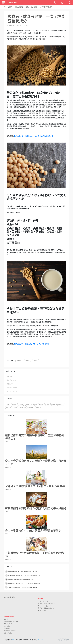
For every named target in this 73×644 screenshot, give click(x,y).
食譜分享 (10, 384)
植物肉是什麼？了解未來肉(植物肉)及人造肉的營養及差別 (34, 136)
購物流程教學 (8, 624)
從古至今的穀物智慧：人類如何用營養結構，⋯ (23, 576)
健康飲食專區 (11, 380)
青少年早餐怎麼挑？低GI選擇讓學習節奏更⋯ (22, 587)
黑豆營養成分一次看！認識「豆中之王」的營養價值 (32, 344)
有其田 (14, 640)
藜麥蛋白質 (29, 404)
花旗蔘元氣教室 (12, 391)
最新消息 (10, 376)
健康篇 (14, 404)
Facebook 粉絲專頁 (10, 597)
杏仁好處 (9, 408)
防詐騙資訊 (7, 628)
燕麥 (36, 404)
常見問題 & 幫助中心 (10, 631)
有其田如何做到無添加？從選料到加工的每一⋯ (23, 583)
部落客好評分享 (12, 388)
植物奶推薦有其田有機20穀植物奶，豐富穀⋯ (22, 572)
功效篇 (27, 361)
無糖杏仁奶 (61, 404)
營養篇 (36, 361)
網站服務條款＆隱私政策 (11, 621)
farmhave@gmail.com (47, 606)
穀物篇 (19, 361)
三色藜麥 (21, 404)
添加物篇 (31, 408)
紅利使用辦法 (8, 633)
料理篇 (53, 404)
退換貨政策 (7, 626)
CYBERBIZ (40, 640)
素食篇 (38, 408)
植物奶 (8, 404)
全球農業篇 (23, 408)
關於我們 (6, 619)
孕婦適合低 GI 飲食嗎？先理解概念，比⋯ (21, 579)
